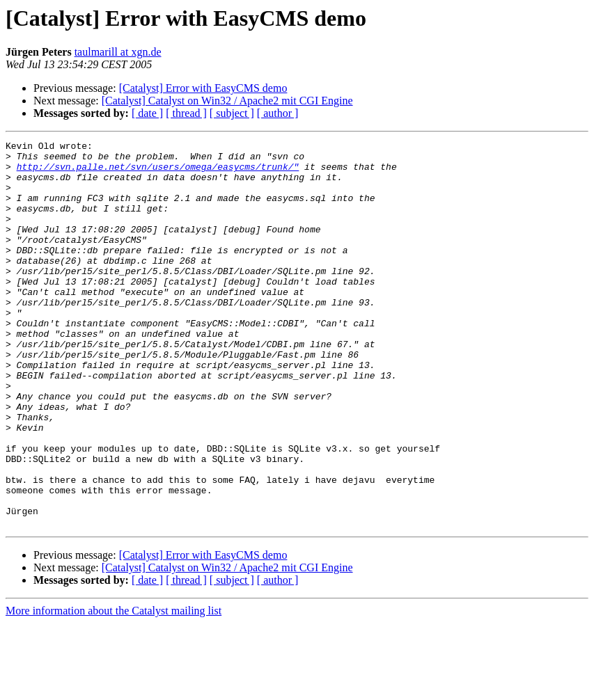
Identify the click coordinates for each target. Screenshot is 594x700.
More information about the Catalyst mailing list (114, 688)
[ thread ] (186, 113)
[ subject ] (232, 113)
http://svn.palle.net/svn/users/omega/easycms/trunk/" (158, 173)
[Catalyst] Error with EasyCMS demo (203, 88)
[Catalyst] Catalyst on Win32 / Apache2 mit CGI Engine (227, 101)
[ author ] (278, 113)
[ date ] (147, 113)
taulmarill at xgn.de (118, 52)
